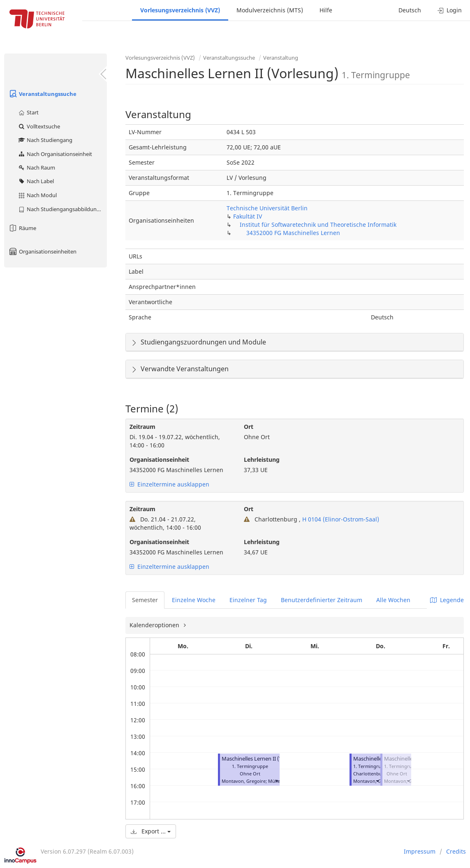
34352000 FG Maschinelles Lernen (293, 233)
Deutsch (410, 10)
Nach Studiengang (45, 140)
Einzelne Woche (194, 600)
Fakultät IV (248, 216)
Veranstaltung (281, 58)
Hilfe (326, 10)
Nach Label (36, 181)
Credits (456, 851)
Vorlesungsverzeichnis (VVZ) (180, 10)
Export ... (151, 831)
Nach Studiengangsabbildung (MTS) (62, 209)
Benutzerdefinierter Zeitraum (322, 600)
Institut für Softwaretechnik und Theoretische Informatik (318, 225)
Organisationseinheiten (42, 251)
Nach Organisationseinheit (55, 154)
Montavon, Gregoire (244, 781)
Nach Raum (36, 168)
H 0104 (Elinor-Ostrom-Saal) (340, 519)
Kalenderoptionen (155, 625)
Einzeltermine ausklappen (169, 484)
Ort (249, 427)
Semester (145, 600)
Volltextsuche (39, 126)
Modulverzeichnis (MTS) (270, 10)
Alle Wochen (393, 600)
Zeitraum (142, 427)
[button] (276, 781)
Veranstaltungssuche (42, 94)
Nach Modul (37, 195)
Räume (22, 228)
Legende (447, 600)
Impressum (420, 851)
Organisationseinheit (159, 460)
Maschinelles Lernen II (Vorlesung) (264, 759)
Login (450, 10)
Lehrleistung (262, 460)
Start (28, 112)
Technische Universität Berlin (267, 208)
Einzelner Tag (248, 600)
